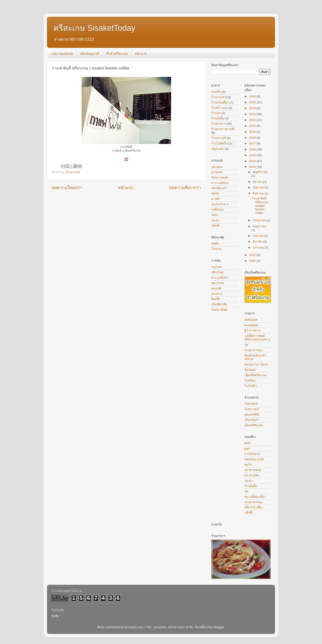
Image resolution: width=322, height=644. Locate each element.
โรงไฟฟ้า (251, 386)
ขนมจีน (216, 92)
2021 (253, 126)
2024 (253, 108)
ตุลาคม (258, 182)
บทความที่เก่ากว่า (185, 188)
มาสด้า (216, 199)
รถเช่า (215, 220)
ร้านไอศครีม (219, 143)
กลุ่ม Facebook (62, 54)
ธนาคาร (217, 294)
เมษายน (258, 236)
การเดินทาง (252, 454)
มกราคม (259, 248)
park (247, 449)
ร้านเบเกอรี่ (219, 138)
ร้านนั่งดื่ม (218, 118)
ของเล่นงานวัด (254, 459)
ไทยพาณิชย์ (219, 310)
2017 (253, 143)
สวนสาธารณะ (254, 350)
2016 (253, 149)
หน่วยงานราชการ (256, 364)
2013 (253, 167)
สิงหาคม (259, 193)
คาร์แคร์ (217, 172)
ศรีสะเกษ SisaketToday (94, 28)
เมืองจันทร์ (251, 420)
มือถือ (55, 616)
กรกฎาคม (260, 220)
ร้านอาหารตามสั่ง (223, 129)
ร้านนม (216, 113)
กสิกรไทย (217, 272)
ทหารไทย (218, 283)
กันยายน (259, 187)
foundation (251, 325)
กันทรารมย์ (252, 409)
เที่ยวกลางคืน (253, 507)
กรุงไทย (216, 267)
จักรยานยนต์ (220, 178)
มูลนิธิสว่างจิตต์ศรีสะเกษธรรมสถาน (257, 338)
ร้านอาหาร (218, 124)
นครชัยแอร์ (219, 188)
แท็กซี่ (215, 226)
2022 (253, 120)
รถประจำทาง (220, 204)
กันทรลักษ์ (251, 404)
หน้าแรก (141, 54)
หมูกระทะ (218, 149)
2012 (253, 255)
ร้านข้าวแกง (219, 108)
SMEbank (251, 320)
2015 (253, 155)
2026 (253, 96)
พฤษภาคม (260, 226)
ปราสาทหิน (252, 475)
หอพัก (215, 244)
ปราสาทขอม (253, 470)
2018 (253, 138)
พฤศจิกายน (260, 172)
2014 (253, 161)
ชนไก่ (248, 465)
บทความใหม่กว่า (67, 188)
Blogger (219, 627)
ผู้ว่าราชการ (252, 330)
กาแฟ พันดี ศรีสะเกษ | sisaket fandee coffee (260, 206)
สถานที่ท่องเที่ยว (255, 497)
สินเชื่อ (216, 299)
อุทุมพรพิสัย (252, 415)
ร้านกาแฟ (73, 172)
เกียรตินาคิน (219, 304)
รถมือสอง (217, 210)
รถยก (215, 215)
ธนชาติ (216, 288)
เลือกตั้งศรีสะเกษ (255, 375)
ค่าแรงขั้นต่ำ (220, 278)
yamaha (217, 167)
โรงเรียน (250, 381)
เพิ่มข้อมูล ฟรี (90, 54)
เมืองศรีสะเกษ (254, 425)
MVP (248, 443)
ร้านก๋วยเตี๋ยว (220, 102)
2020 (253, 132)
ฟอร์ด (215, 193)
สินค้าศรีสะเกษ (117, 54)
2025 (253, 102)
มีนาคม (258, 242)
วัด (246, 345)
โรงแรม (216, 249)
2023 (253, 114)
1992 (253, 261)
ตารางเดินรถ (220, 183)
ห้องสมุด (250, 370)
